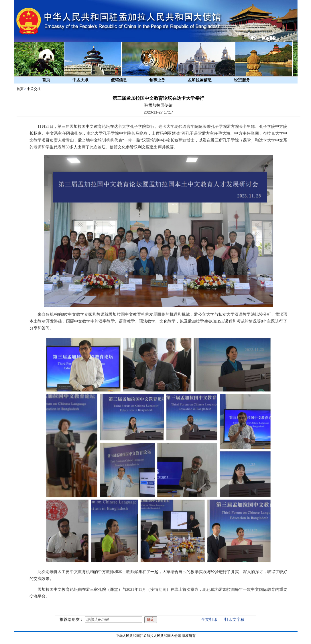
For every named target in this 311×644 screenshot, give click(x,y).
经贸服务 (242, 80)
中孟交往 (34, 89)
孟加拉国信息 (200, 80)
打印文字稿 (235, 620)
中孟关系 (80, 80)
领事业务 (157, 80)
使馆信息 (119, 80)
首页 (46, 80)
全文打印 (209, 620)
